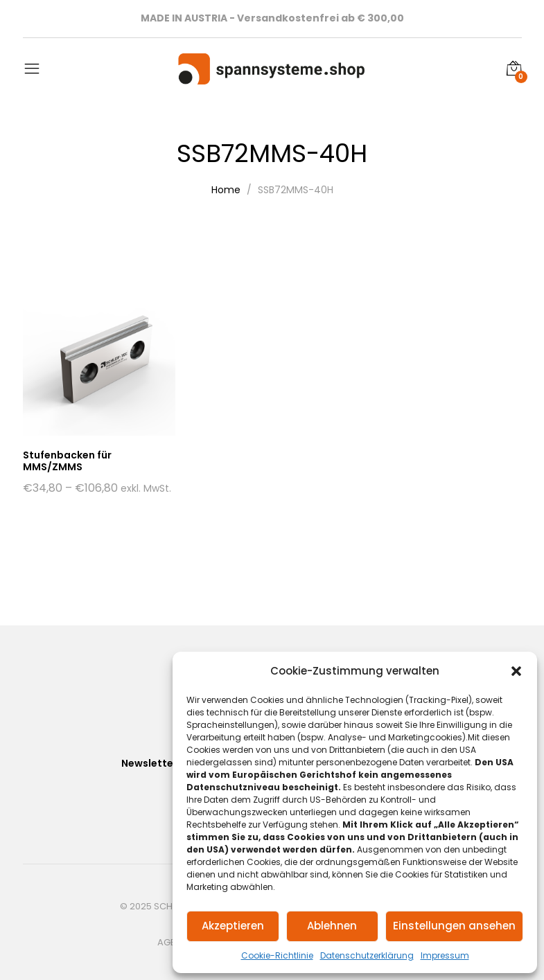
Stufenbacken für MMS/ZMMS (67, 461)
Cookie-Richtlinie (277, 955)
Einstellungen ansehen (454, 926)
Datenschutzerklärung (367, 955)
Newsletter (149, 763)
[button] (516, 671)
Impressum (445, 955)
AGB (167, 942)
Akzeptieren (233, 926)
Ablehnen (332, 926)
